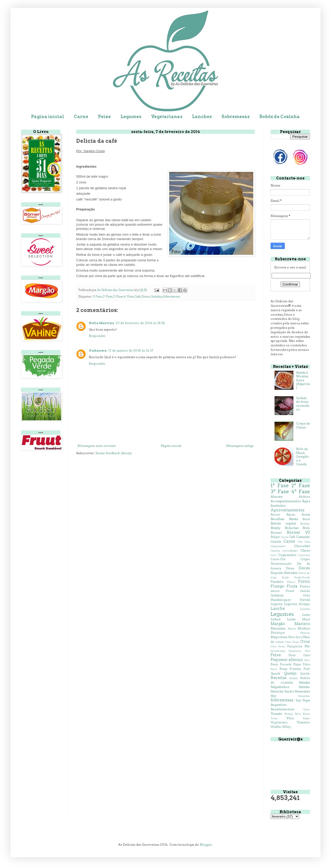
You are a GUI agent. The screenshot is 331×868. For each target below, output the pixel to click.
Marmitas (278, 628)
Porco (274, 669)
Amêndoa (278, 506)
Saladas (304, 682)
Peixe (104, 117)
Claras (305, 550)
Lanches (202, 117)
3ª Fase (118, 297)
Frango (277, 586)
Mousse (305, 633)
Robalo (294, 678)
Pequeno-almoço (287, 660)
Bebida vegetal (283, 523)
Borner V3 (298, 532)
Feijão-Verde (302, 577)
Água (306, 501)
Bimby (276, 528)
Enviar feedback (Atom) (113, 453)
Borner (276, 533)
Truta (274, 718)
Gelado (305, 591)
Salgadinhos (280, 687)
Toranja (289, 714)
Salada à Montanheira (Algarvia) (303, 380)
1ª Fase (97, 297)
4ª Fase (129, 297)
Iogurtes (291, 604)
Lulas (291, 619)
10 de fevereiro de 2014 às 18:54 (140, 323)
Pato (307, 651)
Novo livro (295, 637)
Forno (304, 581)
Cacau (285, 537)
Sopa (306, 700)
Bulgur (275, 537)
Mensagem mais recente (97, 446)
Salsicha (277, 691)
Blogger (206, 845)
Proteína (295, 669)
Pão (307, 646)
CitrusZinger (290, 551)
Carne (81, 117)
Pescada (286, 665)
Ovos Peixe (278, 646)
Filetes (291, 582)
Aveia (306, 514)
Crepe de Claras (303, 425)
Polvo (306, 665)
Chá (300, 542)
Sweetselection (282, 709)
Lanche (278, 608)
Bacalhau (278, 519)
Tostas (306, 714)
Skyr (274, 696)
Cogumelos (287, 555)
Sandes (289, 692)
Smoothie (304, 696)
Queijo (290, 673)
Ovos (305, 642)
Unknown (98, 350)
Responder (97, 336)
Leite (306, 615)
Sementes (302, 691)
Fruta (292, 586)
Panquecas (295, 646)
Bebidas (305, 524)
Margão (278, 624)
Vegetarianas (167, 117)
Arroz (275, 514)
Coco (273, 555)
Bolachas (292, 528)
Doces (146, 297)
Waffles (276, 727)
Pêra (307, 660)
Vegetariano (279, 723)
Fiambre (277, 582)
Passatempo (278, 651)
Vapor (306, 718)
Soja (298, 700)
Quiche (305, 674)
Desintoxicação (281, 564)
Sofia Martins (101, 323)
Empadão (277, 573)
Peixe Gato (299, 655)
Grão (306, 596)
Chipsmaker (278, 546)
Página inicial (48, 117)
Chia (307, 542)
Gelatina (157, 297)
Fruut (290, 591)
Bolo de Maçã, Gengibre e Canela (302, 456)
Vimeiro (303, 722)
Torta (298, 714)
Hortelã (305, 600)
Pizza (297, 664)
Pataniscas (295, 651)
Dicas (290, 568)
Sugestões (278, 705)
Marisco (302, 624)
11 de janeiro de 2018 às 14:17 (131, 350)
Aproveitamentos (288, 510)
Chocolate (302, 546)
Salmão (304, 687)
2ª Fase (108, 297)
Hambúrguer (281, 600)
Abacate (277, 497)
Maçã (306, 619)
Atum (291, 514)
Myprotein (279, 637)
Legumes (131, 117)
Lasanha (305, 609)
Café (138, 297)
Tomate (276, 714)
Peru (274, 664)
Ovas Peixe (292, 642)
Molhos (304, 628)
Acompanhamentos (286, 501)
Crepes (305, 559)
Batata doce (299, 519)
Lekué (276, 619)
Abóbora (304, 497)
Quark (275, 673)
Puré (307, 669)
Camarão (303, 537)
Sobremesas (236, 117)
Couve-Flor (278, 559)
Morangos (278, 633)
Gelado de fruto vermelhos (303, 404)
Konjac (304, 604)
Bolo (306, 528)
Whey (287, 727)
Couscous (304, 555)
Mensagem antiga (240, 446)
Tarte (307, 709)
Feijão (285, 577)
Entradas (291, 573)
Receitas (279, 678)
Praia (283, 669)
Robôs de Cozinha (280, 117)
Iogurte (276, 604)
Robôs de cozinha (290, 680)
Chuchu (275, 551)
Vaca (290, 718)
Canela (276, 541)
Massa (292, 629)
